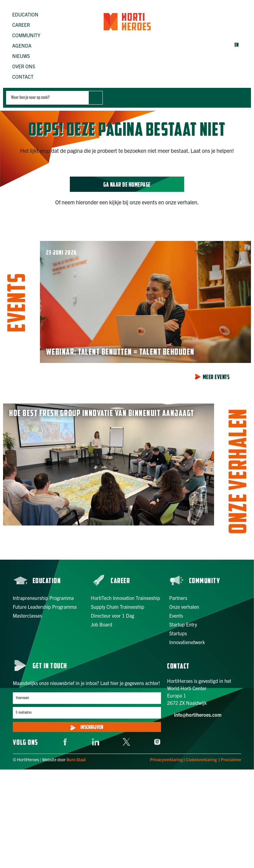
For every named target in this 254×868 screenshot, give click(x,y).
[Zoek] (96, 98)
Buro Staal (76, 759)
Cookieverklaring (201, 759)
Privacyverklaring (166, 759)
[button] (29, 14)
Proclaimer (231, 759)
